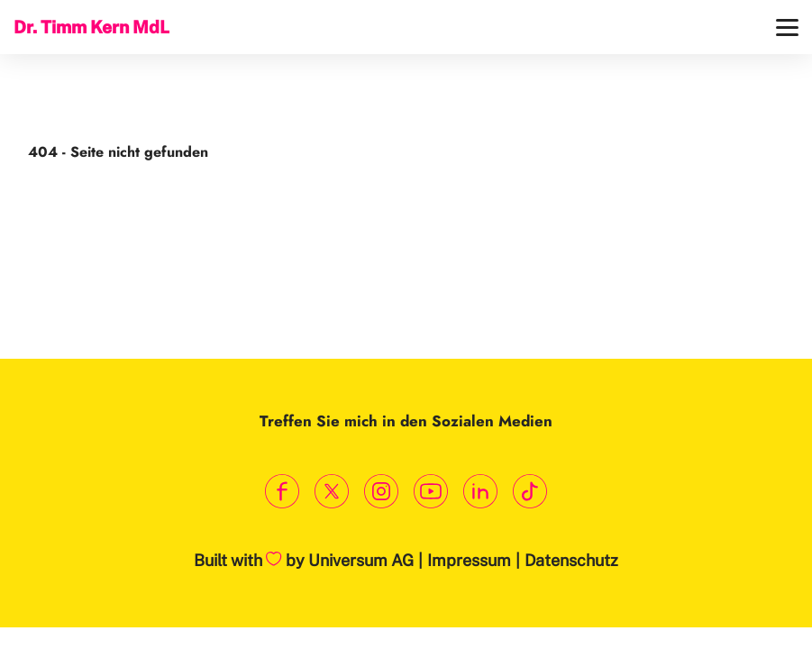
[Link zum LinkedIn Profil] (481, 492)
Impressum (469, 560)
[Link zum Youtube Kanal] (431, 492)
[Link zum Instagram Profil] (382, 492)
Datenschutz (571, 560)
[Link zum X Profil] (332, 492)
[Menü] (787, 27)
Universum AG (361, 560)
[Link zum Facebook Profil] (283, 492)
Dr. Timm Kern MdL (91, 27)
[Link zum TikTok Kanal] (530, 492)
